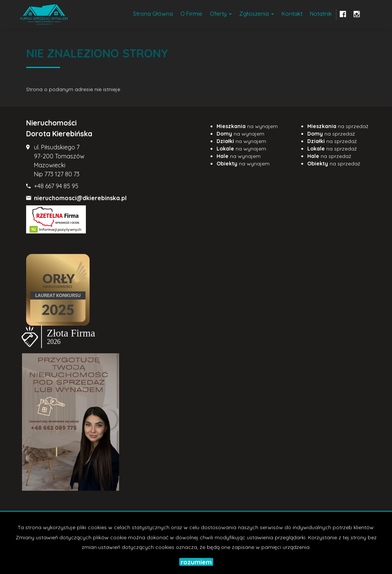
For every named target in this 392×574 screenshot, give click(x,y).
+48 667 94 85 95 (56, 186)
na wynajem (247, 126)
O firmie (191, 14)
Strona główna (153, 14)
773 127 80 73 (62, 174)
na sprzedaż (338, 126)
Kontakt (292, 14)
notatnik (321, 14)
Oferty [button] (221, 14)
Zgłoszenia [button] (257, 14)
